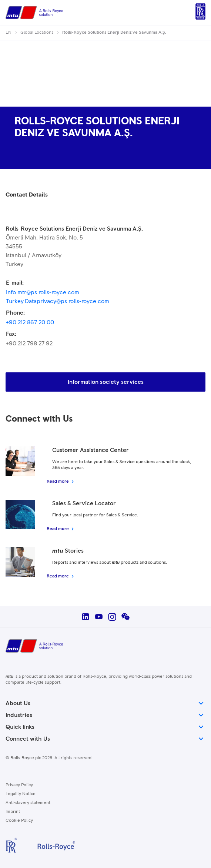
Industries (105, 715)
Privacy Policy (19, 785)
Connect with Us (105, 739)
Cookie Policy (19, 821)
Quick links (105, 727)
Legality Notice (21, 794)
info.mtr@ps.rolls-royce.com (43, 292)
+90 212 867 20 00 (30, 322)
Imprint (13, 812)
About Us (105, 703)
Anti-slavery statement (28, 803)
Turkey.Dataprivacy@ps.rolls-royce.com (58, 301)
